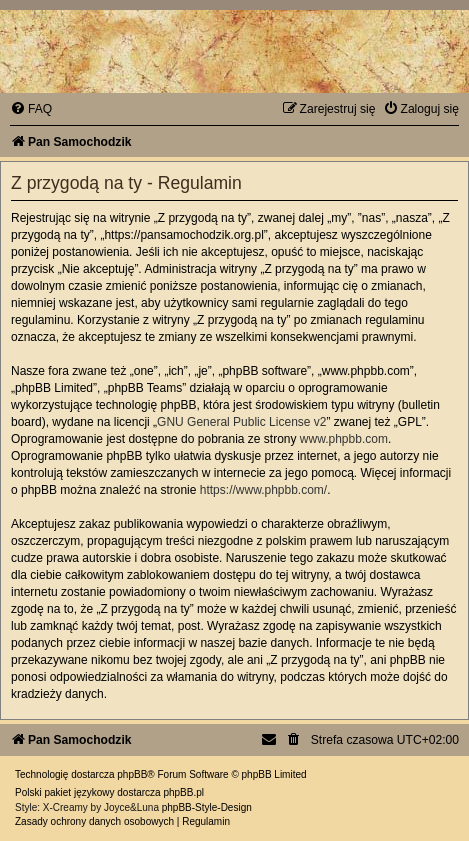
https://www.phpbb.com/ (263, 490)
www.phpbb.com (344, 439)
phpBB (132, 774)
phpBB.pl (183, 792)
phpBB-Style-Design (207, 807)
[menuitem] (31, 109)
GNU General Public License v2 (241, 422)
